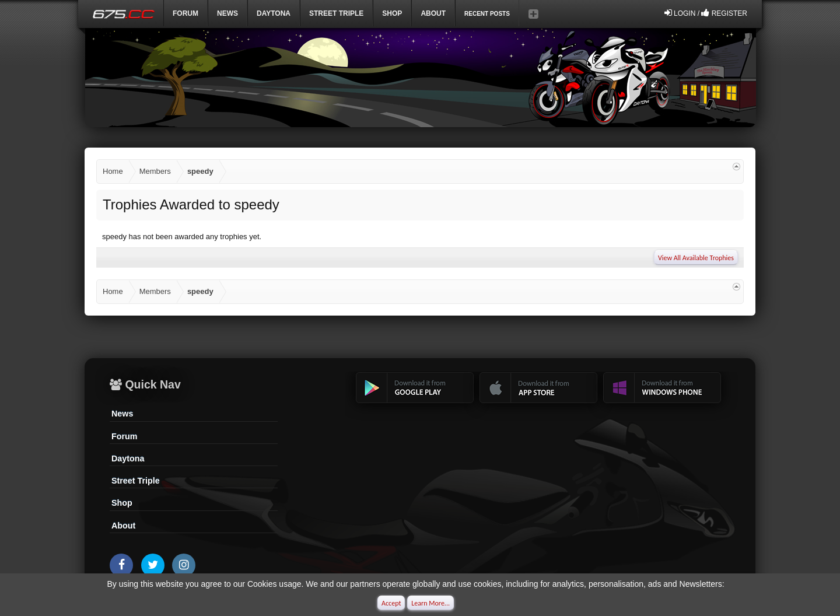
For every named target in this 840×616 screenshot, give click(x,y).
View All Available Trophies (696, 258)
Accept (391, 603)
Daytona (128, 459)
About (123, 526)
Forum (185, 13)
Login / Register (706, 13)
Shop (392, 13)
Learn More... (430, 603)
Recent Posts (487, 14)
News (228, 13)
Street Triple (336, 13)
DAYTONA (274, 13)
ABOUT (433, 13)
